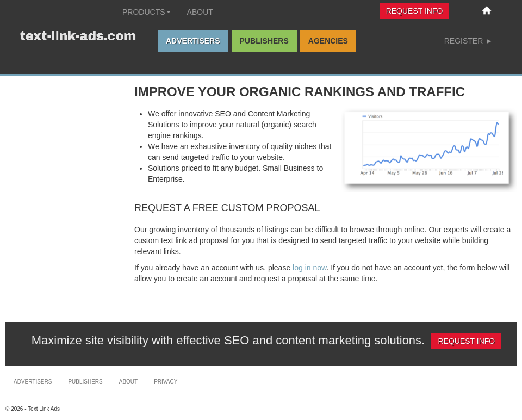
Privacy (166, 382)
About (200, 12)
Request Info (415, 11)
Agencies (328, 41)
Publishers (264, 41)
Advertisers (193, 41)
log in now (309, 268)
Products (147, 12)
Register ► (468, 41)
